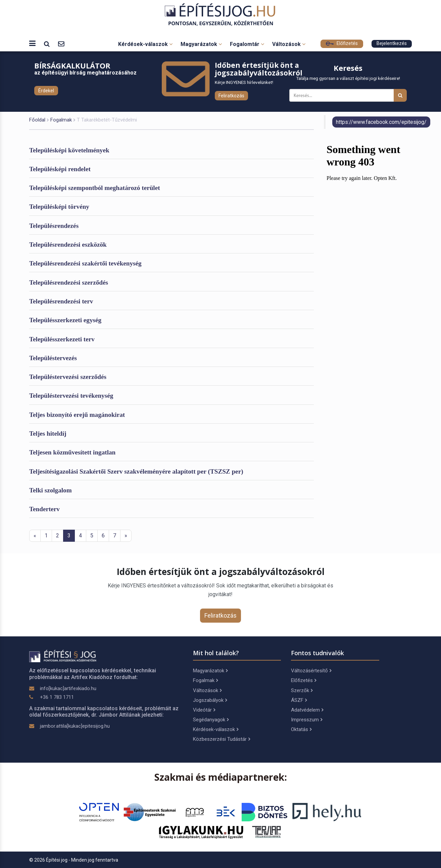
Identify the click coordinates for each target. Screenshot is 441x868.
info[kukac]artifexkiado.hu (68, 688)
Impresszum (307, 720)
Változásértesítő (311, 671)
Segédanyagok (211, 720)
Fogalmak (61, 120)
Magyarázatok (201, 44)
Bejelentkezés (392, 43)
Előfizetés (342, 43)
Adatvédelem (307, 710)
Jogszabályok (210, 700)
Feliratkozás (231, 96)
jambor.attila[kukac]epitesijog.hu (75, 726)
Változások (289, 44)
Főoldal (37, 120)
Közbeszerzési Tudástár (222, 739)
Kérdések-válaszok (145, 44)
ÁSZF (299, 700)
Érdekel (46, 91)
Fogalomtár (247, 44)
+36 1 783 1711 (57, 697)
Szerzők (302, 690)
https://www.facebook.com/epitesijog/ (381, 122)
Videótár (204, 710)
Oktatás (301, 729)
